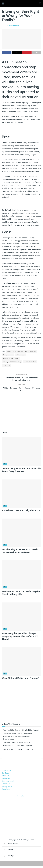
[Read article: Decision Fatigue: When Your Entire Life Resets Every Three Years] (21, 453)
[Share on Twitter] (17, 52)
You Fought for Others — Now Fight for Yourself (21, 732)
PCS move (7, 365)
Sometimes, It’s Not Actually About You (21, 512)
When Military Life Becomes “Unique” (20, 680)
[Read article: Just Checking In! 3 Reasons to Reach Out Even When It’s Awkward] (21, 534)
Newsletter (6, 780)
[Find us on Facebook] (20, 764)
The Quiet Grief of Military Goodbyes (17, 744)
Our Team (5, 775)
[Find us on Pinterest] (23, 764)
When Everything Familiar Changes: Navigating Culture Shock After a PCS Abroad (20, 638)
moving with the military (12, 362)
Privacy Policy (7, 788)
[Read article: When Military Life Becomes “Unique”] (21, 663)
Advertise (5, 777)
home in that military (15, 351)
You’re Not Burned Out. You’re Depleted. (18, 735)
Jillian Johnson (14, 25)
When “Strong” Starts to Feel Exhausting (18, 751)
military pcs (20, 355)
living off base (31, 351)
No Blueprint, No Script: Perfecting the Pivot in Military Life (21, 594)
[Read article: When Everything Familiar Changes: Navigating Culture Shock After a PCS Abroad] (21, 618)
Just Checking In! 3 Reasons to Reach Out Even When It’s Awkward (20, 553)
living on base (8, 355)
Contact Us (6, 785)
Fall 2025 (21, 797)
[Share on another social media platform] (37, 52)
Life (5, 465)
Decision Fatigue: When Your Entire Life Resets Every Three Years (21, 471)
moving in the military (11, 358)
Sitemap (21, 864)
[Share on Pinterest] (27, 52)
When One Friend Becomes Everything (18, 748)
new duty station (30, 362)
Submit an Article (8, 783)
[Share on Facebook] (7, 52)
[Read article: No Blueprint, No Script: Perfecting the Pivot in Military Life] (21, 576)
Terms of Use (7, 772)
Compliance (6, 791)
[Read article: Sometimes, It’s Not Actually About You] (21, 495)
